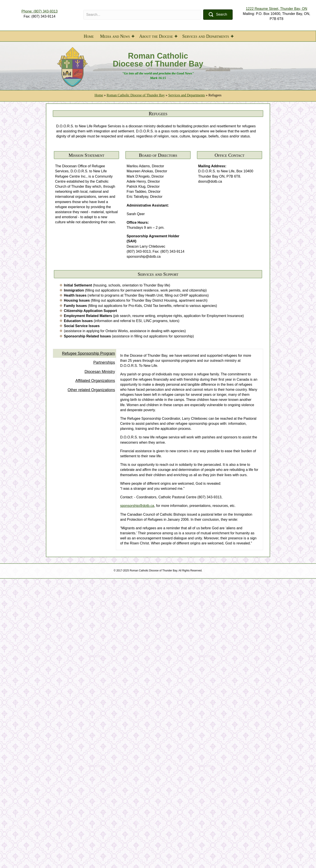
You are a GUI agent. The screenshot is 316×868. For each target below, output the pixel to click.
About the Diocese (156, 36)
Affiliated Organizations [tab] (95, 381)
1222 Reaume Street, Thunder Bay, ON (276, 9)
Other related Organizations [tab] (91, 390)
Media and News (115, 36)
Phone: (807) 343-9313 (40, 11)
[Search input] (142, 15)
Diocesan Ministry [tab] (100, 372)
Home (89, 36)
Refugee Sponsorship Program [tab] (88, 353)
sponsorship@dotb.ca (137, 506)
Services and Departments (206, 36)
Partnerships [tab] (104, 362)
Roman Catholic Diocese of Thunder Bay (136, 95)
